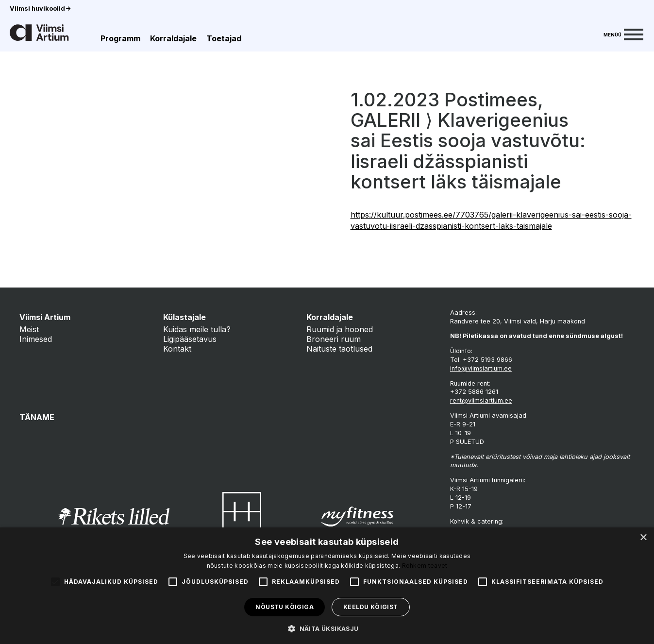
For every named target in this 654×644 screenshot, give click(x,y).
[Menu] (623, 34)
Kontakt (177, 349)
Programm (120, 38)
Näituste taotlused (339, 349)
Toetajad (224, 38)
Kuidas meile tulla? (197, 329)
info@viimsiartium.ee (481, 368)
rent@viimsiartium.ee (481, 400)
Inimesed (36, 339)
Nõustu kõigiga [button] (285, 607)
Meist (29, 329)
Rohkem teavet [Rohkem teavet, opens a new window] (425, 566)
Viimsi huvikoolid (40, 8)
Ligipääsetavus (190, 339)
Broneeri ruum (334, 339)
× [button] (643, 538)
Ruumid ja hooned (340, 329)
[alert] (327, 586)
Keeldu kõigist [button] (371, 607)
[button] (327, 628)
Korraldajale (173, 38)
